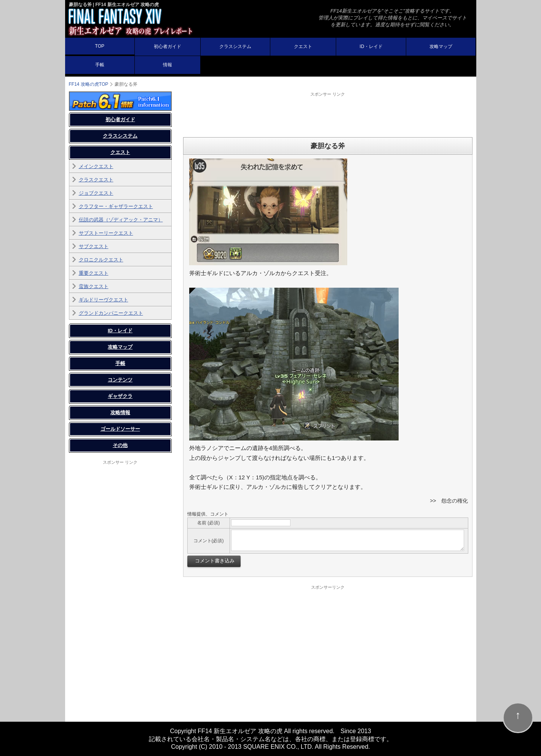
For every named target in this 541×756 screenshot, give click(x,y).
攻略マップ (441, 46)
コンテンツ (120, 380)
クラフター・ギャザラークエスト (116, 206)
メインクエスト (96, 166)
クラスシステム (235, 46)
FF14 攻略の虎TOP (89, 84)
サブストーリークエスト (106, 233)
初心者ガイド (168, 46)
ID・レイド (371, 46)
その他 (120, 445)
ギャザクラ (120, 396)
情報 (168, 65)
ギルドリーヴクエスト (104, 300)
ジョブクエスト (96, 193)
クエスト (303, 46)
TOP (100, 46)
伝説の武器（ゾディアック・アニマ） (121, 220)
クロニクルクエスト (101, 260)
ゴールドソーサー (120, 429)
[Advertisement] (328, 114)
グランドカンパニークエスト (111, 313)
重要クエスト (94, 273)
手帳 (100, 65)
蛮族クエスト (94, 286)
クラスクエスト (96, 180)
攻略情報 (120, 412)
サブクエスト (94, 246)
